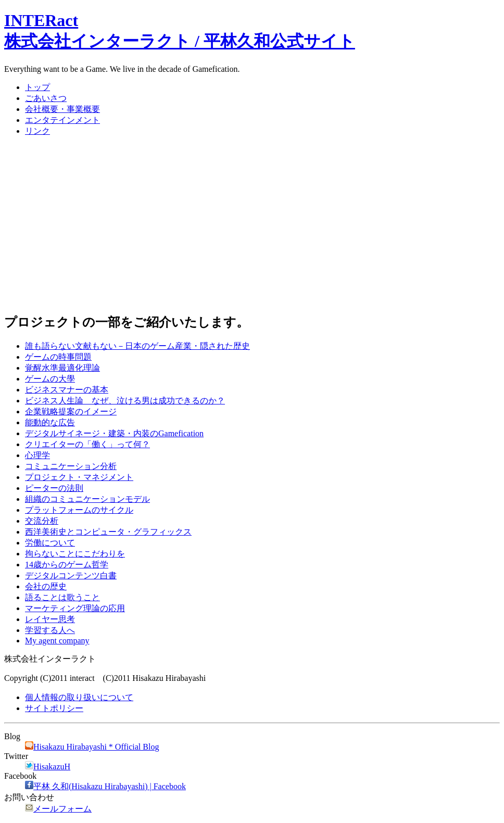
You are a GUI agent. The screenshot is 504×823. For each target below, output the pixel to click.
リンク (37, 131)
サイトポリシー (54, 708)
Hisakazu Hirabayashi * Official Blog (92, 747)
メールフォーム (58, 809)
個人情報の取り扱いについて (79, 697)
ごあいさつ (46, 98)
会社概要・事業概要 (62, 109)
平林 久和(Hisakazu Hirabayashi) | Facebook (105, 786)
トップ (37, 87)
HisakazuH (48, 767)
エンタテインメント (62, 120)
